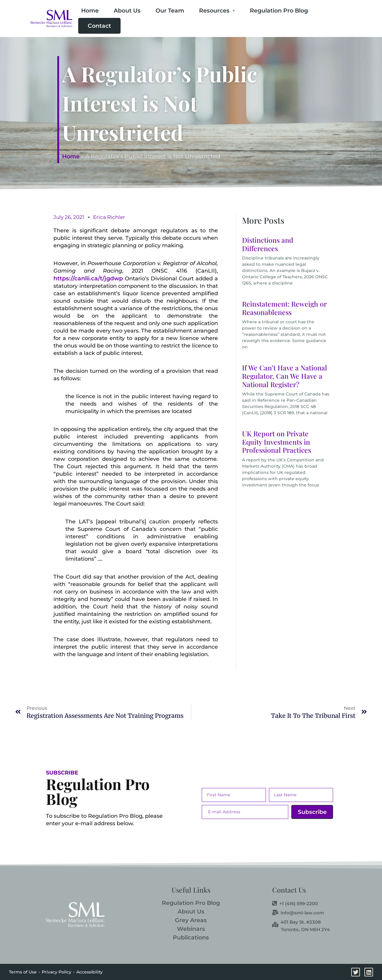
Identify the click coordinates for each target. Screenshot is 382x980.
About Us (127, 11)
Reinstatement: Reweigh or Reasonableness (284, 308)
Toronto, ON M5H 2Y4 (305, 929)
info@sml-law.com (298, 913)
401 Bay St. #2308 (296, 922)
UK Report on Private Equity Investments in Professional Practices (277, 442)
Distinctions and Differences (268, 244)
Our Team (170, 11)
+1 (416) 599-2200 (295, 904)
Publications (191, 938)
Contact (99, 26)
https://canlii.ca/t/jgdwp (88, 278)
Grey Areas (191, 920)
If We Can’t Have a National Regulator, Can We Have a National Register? (285, 376)
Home (90, 11)
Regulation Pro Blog (279, 11)
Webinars (191, 929)
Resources (217, 11)
